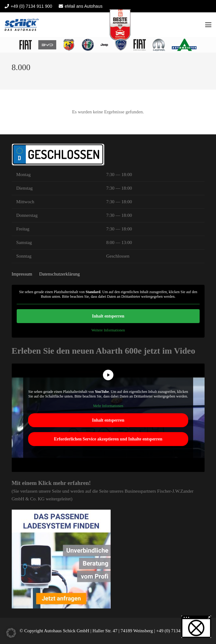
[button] (208, 25)
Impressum (22, 274)
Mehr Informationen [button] (108, 406)
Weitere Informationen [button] (108, 330)
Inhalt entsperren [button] (108, 316)
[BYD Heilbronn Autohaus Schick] (47, 45)
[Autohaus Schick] (22, 25)
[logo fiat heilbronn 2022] (26, 45)
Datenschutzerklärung (60, 274)
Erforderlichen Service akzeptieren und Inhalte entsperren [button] (108, 439)
